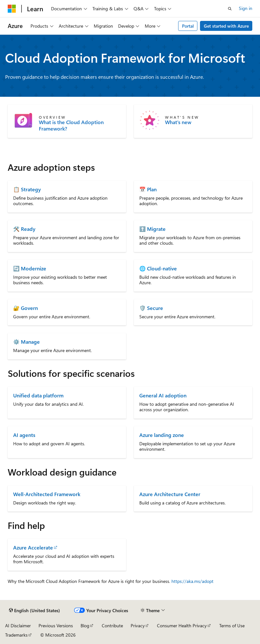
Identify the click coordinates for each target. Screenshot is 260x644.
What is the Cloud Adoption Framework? (71, 125)
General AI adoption (163, 395)
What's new (178, 122)
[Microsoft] (12, 9)
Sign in (246, 8)
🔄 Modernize (30, 268)
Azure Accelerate (33, 547)
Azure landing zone (162, 435)
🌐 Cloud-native (158, 268)
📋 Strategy (27, 189)
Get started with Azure (226, 26)
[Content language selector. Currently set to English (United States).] (35, 611)
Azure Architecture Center (170, 494)
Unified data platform (38, 395)
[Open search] (230, 9)
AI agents (24, 435)
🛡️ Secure (151, 308)
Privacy (138, 626)
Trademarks (16, 635)
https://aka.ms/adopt (192, 581)
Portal (188, 26)
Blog (85, 626)
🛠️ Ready (24, 229)
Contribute (112, 626)
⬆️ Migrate (152, 229)
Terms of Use (232, 626)
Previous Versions (56, 626)
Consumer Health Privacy (182, 626)
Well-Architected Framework (47, 494)
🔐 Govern (26, 308)
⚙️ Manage (26, 342)
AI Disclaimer (18, 626)
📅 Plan (148, 189)
